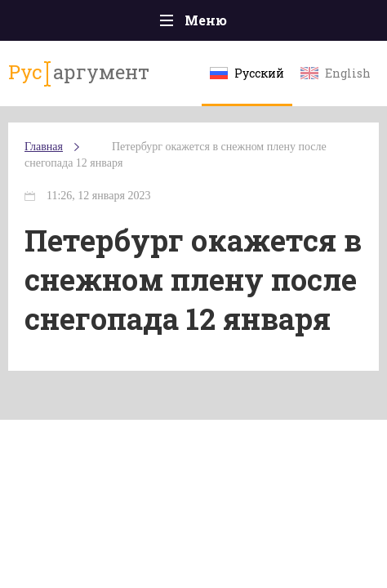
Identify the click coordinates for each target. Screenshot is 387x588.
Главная (44, 147)
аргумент (79, 73)
